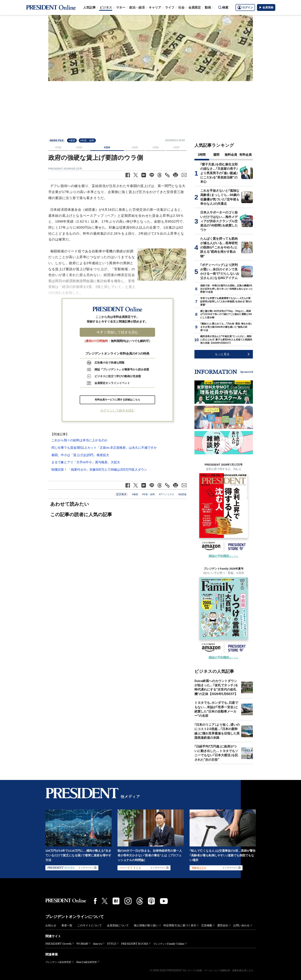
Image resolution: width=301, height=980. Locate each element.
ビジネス (106, 7)
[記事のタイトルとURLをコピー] (167, 175)
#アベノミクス (167, 494)
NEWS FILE (57, 140)
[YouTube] (164, 901)
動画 (208, 7)
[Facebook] (95, 901)
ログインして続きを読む (117, 410)
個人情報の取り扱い (146, 925)
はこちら (224, 556)
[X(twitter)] (105, 901)
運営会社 (223, 925)
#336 (156, 147)
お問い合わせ (241, 925)
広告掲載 (207, 925)
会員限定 (195, 7)
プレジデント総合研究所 (58, 962)
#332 (58, 147)
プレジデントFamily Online (169, 944)
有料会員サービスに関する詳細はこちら (117, 400)
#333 (79, 147)
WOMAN (82, 944)
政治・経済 (137, 7)
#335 (135, 147)
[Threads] (140, 901)
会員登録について (118, 925)
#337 (176, 147)
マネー (121, 7)
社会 (181, 7)
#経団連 (182, 494)
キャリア (155, 7)
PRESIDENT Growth (58, 944)
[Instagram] (128, 901)
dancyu (97, 944)
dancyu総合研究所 (87, 962)
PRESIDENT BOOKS (135, 944)
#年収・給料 (87, 140)
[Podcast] (151, 901)
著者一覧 (67, 925)
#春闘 (72, 140)
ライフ (170, 7)
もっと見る (222, 354)
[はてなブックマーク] (116, 901)
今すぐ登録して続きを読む (117, 332)
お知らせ (51, 925)
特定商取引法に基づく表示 (180, 925)
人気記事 (89, 7)
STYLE (112, 944)
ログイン (245, 7)
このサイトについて (90, 925)
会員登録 (266, 7)
